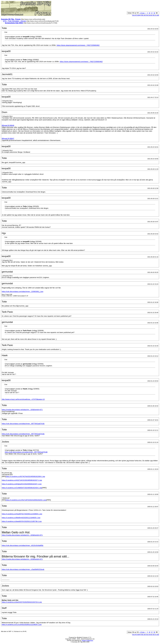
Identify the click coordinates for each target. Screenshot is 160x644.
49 (149, 13)
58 (154, 13)
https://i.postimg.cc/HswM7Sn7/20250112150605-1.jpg (22, 514)
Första (142, 13)
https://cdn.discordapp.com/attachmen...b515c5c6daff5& (22, 545)
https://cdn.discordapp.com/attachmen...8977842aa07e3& (23, 424)
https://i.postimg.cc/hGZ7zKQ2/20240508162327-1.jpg (22, 480)
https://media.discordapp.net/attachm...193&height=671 (22, 410)
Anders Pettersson (87, 640)
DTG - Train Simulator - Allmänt (15, 21)
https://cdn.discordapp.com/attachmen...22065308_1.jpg (22, 292)
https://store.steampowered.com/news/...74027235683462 (78, 45)
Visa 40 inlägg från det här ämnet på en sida (145, 15)
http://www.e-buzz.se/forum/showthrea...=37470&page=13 (23, 399)
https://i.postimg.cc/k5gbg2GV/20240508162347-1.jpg (22, 484)
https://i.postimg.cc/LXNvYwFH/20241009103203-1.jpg (26, 500)
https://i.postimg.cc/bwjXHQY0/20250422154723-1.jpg (22, 602)
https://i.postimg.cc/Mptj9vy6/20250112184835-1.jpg (21, 518)
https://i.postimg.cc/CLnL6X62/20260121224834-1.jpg (22, 624)
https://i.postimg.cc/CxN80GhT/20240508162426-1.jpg (22, 488)
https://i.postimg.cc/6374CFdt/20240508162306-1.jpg (25, 476)
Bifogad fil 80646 (8, 125)
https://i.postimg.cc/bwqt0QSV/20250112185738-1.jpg (22, 521)
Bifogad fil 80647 (8, 138)
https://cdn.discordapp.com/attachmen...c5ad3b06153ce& (23, 569)
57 (152, 13)
